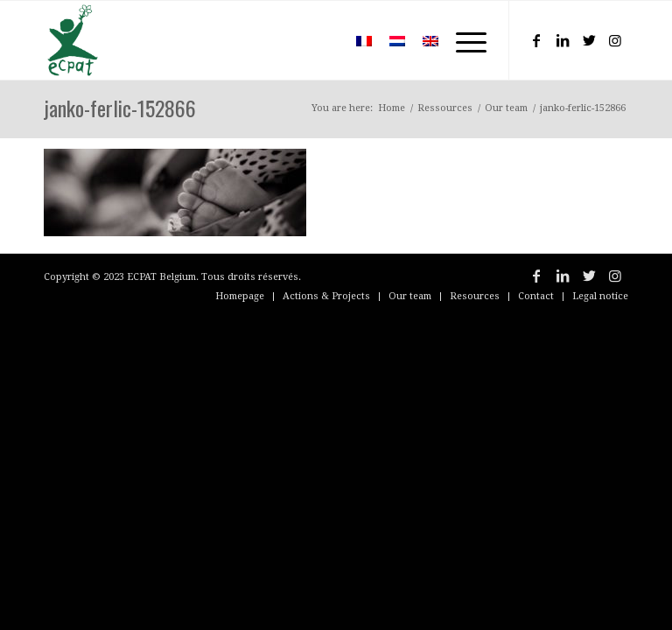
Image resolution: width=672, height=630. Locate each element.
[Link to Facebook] (536, 40)
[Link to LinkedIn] (563, 40)
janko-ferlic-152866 (120, 108)
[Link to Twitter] (589, 40)
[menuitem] (322, 40)
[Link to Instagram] (615, 40)
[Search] (322, 40)
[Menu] (462, 40)
